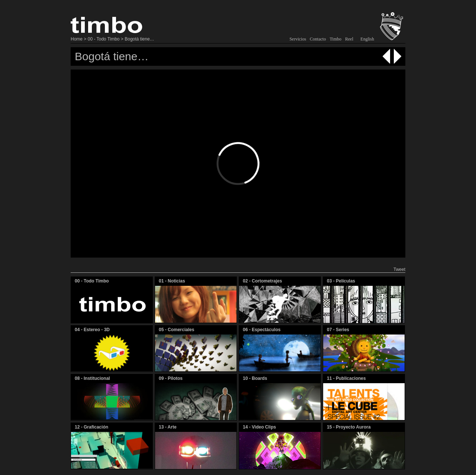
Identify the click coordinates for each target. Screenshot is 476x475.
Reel (349, 39)
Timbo (335, 39)
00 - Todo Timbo (104, 39)
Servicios (298, 39)
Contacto (318, 39)
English (367, 39)
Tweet (399, 269)
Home (77, 39)
